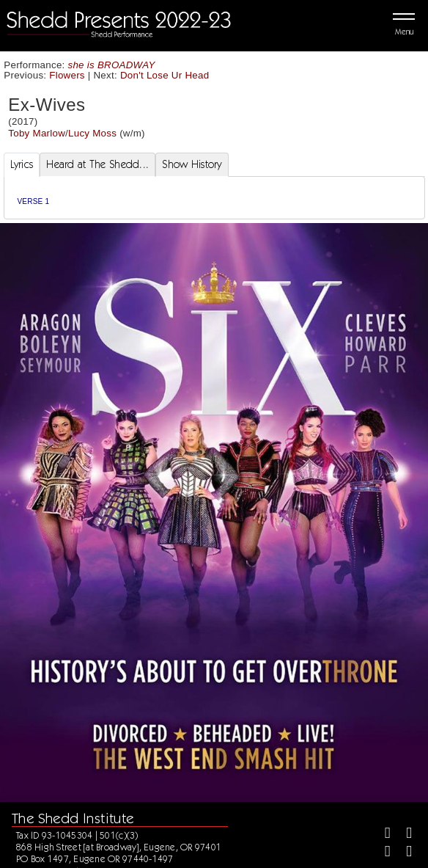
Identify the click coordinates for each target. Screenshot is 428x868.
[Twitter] (403, 835)
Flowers (67, 75)
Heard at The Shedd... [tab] (97, 164)
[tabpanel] (214, 198)
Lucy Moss (92, 133)
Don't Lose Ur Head (165, 75)
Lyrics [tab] (22, 164)
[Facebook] (381, 835)
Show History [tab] (192, 164)
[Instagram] (381, 853)
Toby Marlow (37, 133)
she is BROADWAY (112, 65)
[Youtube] (403, 853)
